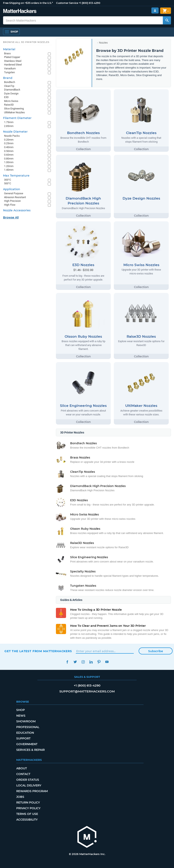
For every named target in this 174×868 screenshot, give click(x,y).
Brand (8, 78)
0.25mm (9, 143)
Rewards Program (32, 791)
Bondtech (10, 82)
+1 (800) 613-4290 (89, 3)
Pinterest (99, 662)
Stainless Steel (13, 61)
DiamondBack (12, 90)
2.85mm (9, 126)
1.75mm (9, 122)
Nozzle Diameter (15, 132)
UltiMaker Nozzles (14, 112)
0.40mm (9, 147)
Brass (7, 53)
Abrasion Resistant (15, 197)
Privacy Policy (28, 808)
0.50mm (9, 151)
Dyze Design (11, 93)
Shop (21, 710)
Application (12, 189)
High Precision (12, 201)
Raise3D (9, 105)
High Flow (10, 205)
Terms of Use (27, 814)
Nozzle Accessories (17, 210)
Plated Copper (12, 57)
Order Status (28, 780)
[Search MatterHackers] (167, 20)
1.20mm (9, 166)
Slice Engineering (14, 109)
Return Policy (28, 802)
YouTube (107, 662)
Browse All (11, 217)
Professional (28, 727)
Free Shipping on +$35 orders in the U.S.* (28, 3)
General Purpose (14, 193)
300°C (8, 180)
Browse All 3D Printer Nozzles (26, 42)
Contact (23, 774)
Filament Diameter (17, 118)
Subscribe (156, 651)
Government (27, 744)
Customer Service (67, 3)
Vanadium (10, 68)
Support (23, 738)
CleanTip (9, 86)
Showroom (26, 721)
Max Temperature (16, 176)
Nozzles (103, 43)
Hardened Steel (13, 65)
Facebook (67, 662)
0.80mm (9, 159)
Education (25, 733)
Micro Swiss (11, 101)
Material (9, 49)
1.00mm (9, 162)
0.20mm (9, 140)
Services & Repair (30, 750)
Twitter (75, 662)
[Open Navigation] (11, 32)
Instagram (83, 662)
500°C (8, 183)
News (21, 716)
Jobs (20, 797)
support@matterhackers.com (87, 691)
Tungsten (9, 72)
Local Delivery (29, 785)
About (22, 768)
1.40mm (9, 170)
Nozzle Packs (12, 136)
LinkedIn (91, 662)
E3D (6, 97)
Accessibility (27, 820)
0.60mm (9, 155)
